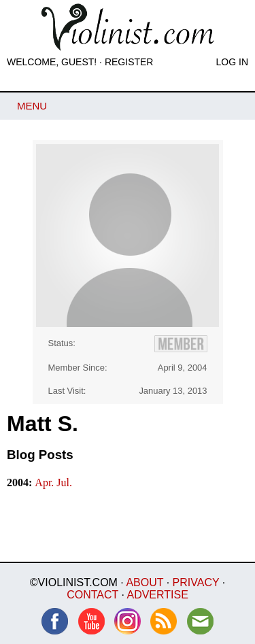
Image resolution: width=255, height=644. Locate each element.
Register (129, 62)
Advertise (157, 595)
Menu (32, 106)
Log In (232, 62)
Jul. (64, 482)
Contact (92, 595)
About (144, 582)
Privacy (196, 582)
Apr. (46, 482)
